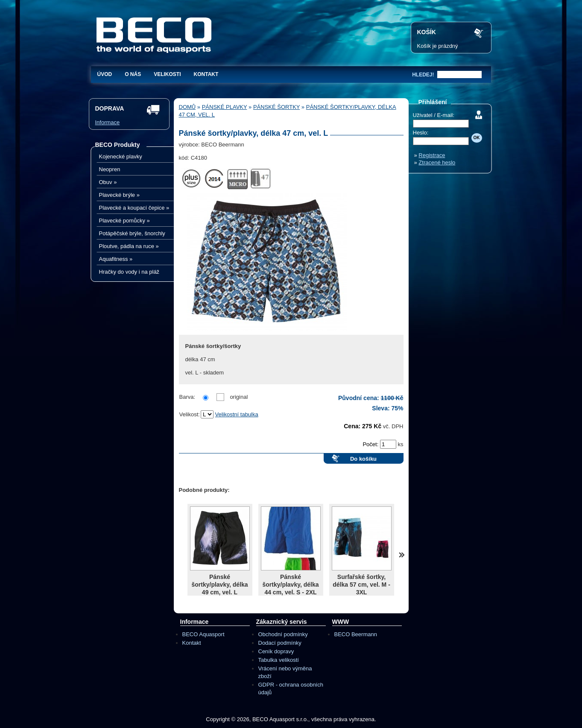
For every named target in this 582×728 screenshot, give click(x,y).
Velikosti (167, 74)
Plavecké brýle (119, 195)
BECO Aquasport (203, 634)
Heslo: (421, 133)
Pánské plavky (225, 107)
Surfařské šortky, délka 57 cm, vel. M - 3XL (361, 585)
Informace (108, 122)
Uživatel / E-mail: (434, 115)
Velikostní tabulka (237, 414)
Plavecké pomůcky (124, 221)
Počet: (371, 444)
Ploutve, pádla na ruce (129, 246)
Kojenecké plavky (121, 156)
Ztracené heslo (437, 162)
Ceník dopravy (276, 651)
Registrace (432, 155)
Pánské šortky (276, 107)
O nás (133, 74)
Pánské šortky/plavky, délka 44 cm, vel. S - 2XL (290, 585)
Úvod (105, 74)
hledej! (423, 75)
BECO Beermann (356, 634)
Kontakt (206, 74)
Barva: (187, 397)
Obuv (108, 182)
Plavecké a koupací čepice (134, 208)
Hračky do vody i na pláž (129, 272)
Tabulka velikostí (279, 660)
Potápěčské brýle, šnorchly (132, 233)
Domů (187, 107)
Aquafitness (116, 259)
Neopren (110, 169)
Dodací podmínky (280, 643)
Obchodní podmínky (283, 634)
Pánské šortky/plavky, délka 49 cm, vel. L (219, 585)
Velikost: (190, 414)
